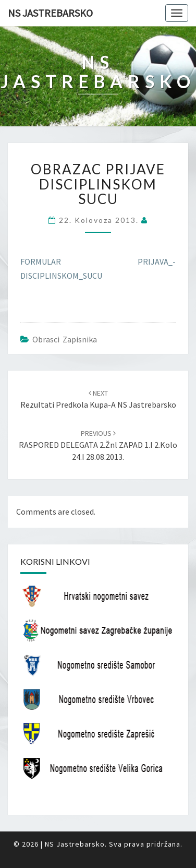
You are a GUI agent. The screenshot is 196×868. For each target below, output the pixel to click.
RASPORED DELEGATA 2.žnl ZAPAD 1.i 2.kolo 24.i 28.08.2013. (98, 445)
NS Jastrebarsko (50, 13)
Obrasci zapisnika (65, 339)
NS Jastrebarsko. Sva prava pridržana (113, 844)
